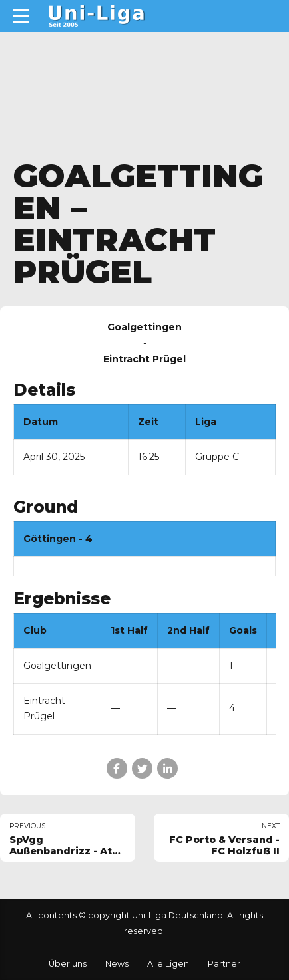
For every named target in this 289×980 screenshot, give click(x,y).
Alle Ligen (168, 964)
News (117, 964)
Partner (224, 964)
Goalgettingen (57, 666)
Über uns (68, 964)
